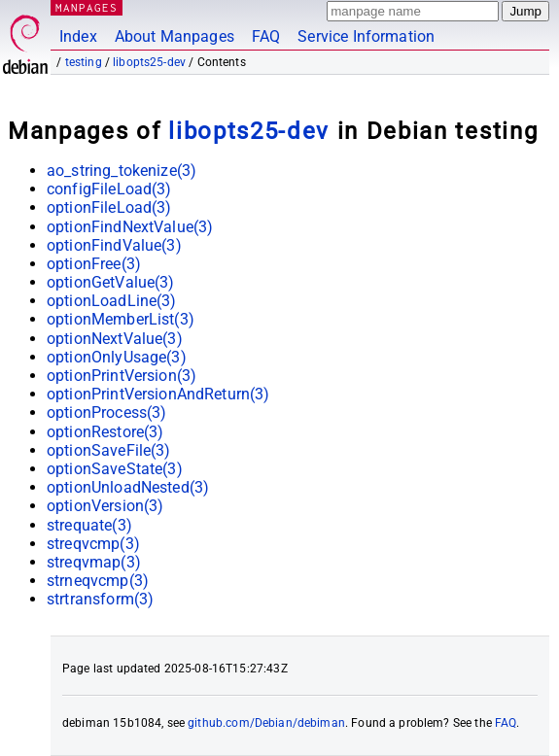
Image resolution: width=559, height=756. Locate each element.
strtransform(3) (100, 599)
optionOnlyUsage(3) (117, 357)
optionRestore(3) (105, 432)
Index (78, 36)
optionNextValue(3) (115, 339)
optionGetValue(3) (111, 282)
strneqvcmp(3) (98, 581)
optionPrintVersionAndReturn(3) (158, 394)
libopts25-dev (149, 62)
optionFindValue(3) (114, 245)
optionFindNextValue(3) (130, 227)
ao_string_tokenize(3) (122, 171)
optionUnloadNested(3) (128, 487)
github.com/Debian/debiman (266, 723)
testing (84, 62)
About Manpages (175, 36)
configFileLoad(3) (109, 189)
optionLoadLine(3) (112, 301)
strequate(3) (89, 525)
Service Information (366, 36)
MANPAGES (87, 7)
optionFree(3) (94, 264)
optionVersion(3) (105, 506)
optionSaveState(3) (115, 469)
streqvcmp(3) (93, 544)
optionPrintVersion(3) (122, 376)
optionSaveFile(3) (109, 450)
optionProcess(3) (106, 412)
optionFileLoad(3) (109, 207)
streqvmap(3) (94, 562)
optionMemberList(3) (121, 319)
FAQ (266, 36)
